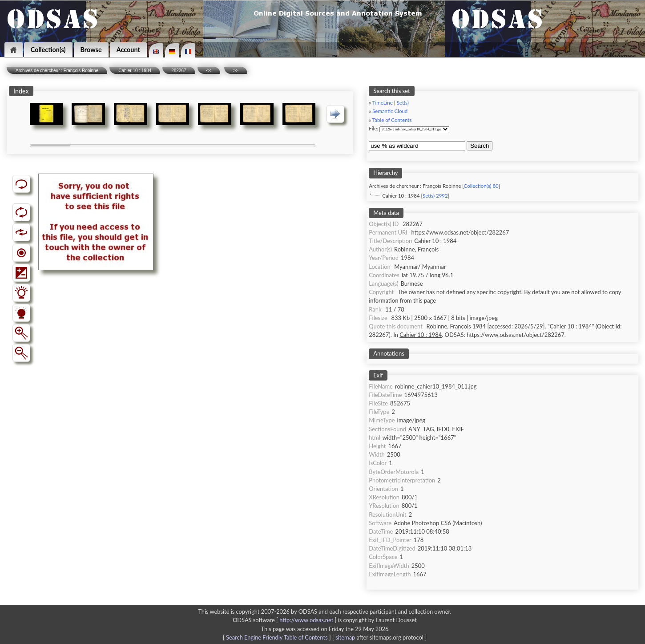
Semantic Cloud (390, 111)
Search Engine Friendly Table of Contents (277, 637)
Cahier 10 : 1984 (135, 71)
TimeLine (383, 103)
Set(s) (403, 103)
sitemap (345, 637)
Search (480, 146)
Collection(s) (48, 50)
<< (209, 71)
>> (236, 71)
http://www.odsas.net (306, 620)
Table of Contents (392, 120)
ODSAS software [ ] (285, 620)
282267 (179, 71)
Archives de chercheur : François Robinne (57, 71)
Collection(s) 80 (481, 186)
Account (128, 50)
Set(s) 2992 (435, 196)
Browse (91, 50)
